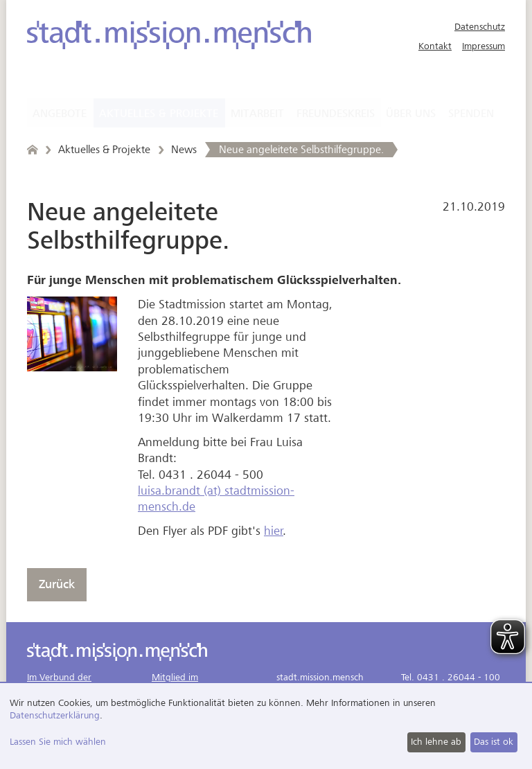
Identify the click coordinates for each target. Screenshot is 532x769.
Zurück (57, 584)
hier (274, 531)
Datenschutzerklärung (55, 715)
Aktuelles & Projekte (159, 114)
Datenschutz (480, 27)
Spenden (471, 114)
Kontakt (435, 46)
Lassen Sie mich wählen (58, 742)
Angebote (60, 114)
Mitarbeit (257, 114)
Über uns (411, 114)
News (184, 150)
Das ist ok (494, 742)
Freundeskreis (336, 114)
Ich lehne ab (436, 742)
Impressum (484, 46)
